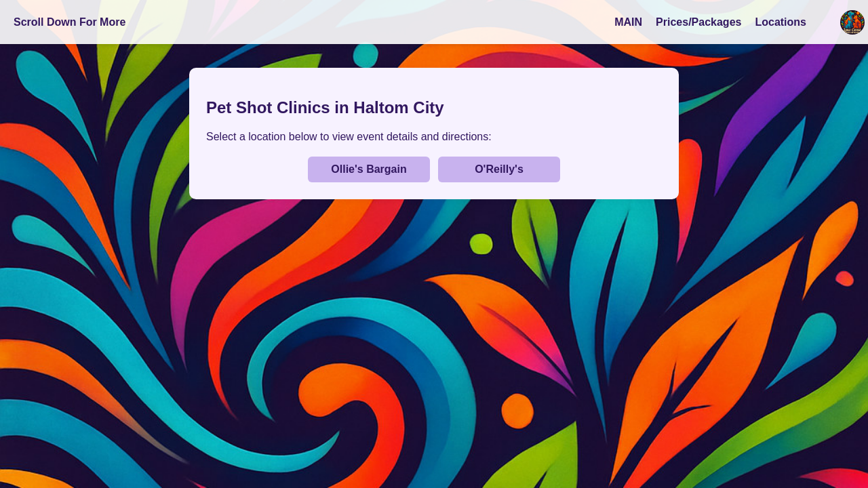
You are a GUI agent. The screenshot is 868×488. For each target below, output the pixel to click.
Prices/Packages (698, 22)
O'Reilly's (499, 169)
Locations (781, 22)
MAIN (628, 22)
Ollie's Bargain (369, 169)
